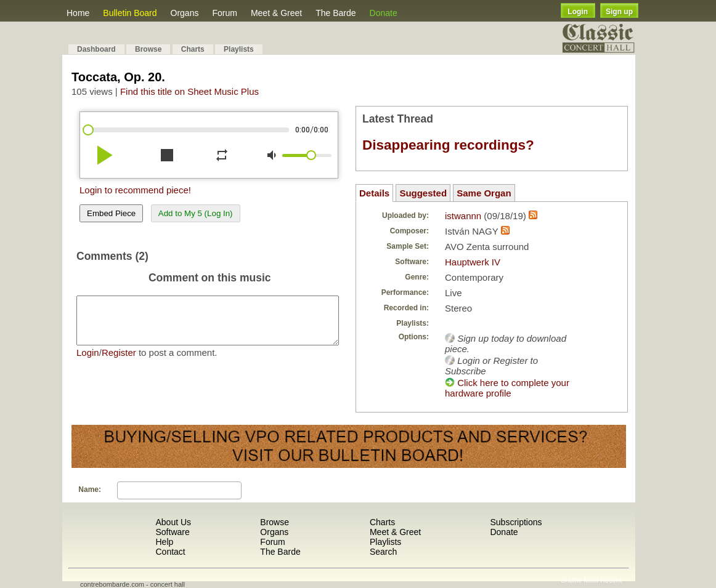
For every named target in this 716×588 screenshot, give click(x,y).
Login (578, 12)
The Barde (336, 13)
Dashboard (96, 49)
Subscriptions (516, 522)
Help (164, 542)
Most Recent (603, 580)
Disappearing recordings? (448, 145)
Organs (185, 13)
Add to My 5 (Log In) (196, 213)
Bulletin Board (130, 13)
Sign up (619, 12)
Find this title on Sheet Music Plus (189, 91)
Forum (224, 13)
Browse (148, 49)
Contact (170, 552)
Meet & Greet (276, 13)
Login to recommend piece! (135, 190)
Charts (193, 49)
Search (383, 552)
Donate (384, 13)
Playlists (239, 49)
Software (172, 532)
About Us (173, 522)
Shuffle (571, 580)
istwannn (463, 216)
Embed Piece (111, 213)
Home (78, 13)
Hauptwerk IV (473, 262)
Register (119, 362)
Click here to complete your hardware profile (507, 388)
